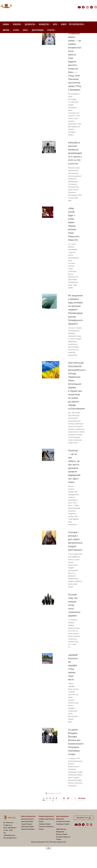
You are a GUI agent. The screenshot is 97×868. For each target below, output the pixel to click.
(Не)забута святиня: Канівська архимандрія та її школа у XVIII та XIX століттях (75, 165)
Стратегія (51, 30)
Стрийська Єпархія (45, 836)
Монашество (44, 24)
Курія (55, 24)
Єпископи (17, 24)
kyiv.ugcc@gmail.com (10, 849)
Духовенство (30, 24)
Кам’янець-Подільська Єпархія (63, 850)
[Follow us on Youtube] (79, 7)
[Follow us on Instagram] (87, 7)
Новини (6, 24)
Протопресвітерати (76, 24)
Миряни (6, 30)
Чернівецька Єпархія (63, 836)
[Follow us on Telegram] (92, 7)
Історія (16, 30)
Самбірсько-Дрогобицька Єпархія (47, 832)
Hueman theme (30, 863)
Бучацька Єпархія (62, 846)
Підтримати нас (81, 12)
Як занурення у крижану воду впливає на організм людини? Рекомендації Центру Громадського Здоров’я (76, 321)
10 (64, 810)
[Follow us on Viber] (96, 7)
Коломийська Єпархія (63, 833)
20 (68, 810)
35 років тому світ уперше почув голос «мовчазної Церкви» (74, 617)
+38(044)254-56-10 (9, 847)
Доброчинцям (37, 30)
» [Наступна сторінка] (75, 810)
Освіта (25, 30)
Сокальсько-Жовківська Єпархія (46, 839)
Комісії (64, 24)
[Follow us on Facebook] (83, 7)
